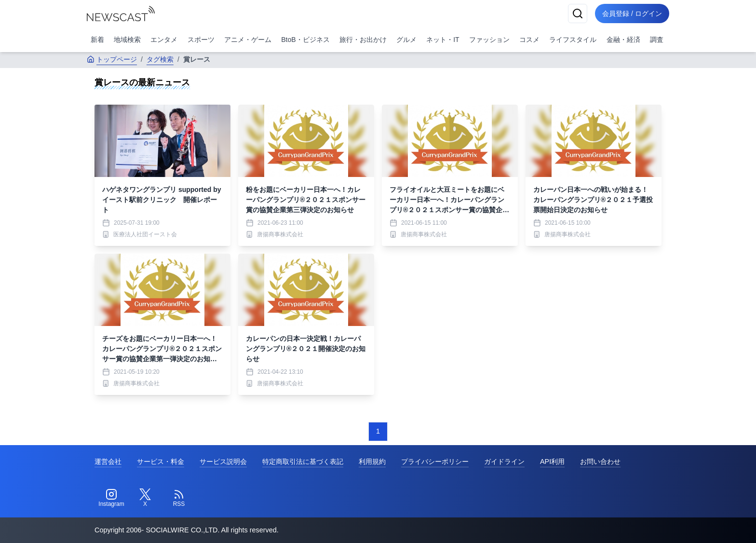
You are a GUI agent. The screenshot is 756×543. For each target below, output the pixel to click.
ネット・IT (443, 40)
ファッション (489, 40)
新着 (97, 40)
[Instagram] (111, 498)
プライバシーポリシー (435, 462)
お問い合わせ (600, 462)
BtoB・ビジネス (305, 40)
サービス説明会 (223, 462)
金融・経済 (623, 40)
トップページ (112, 59)
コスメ (529, 40)
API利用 (552, 462)
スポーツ (201, 40)
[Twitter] (145, 498)
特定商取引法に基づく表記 (303, 462)
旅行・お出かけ (363, 40)
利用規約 (372, 462)
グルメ (406, 40)
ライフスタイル (573, 40)
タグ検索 (160, 59)
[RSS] (179, 498)
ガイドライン (504, 462)
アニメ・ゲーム (248, 40)
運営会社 (108, 462)
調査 (657, 40)
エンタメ (164, 40)
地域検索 (127, 40)
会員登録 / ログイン (632, 14)
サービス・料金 (161, 462)
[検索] (577, 14)
